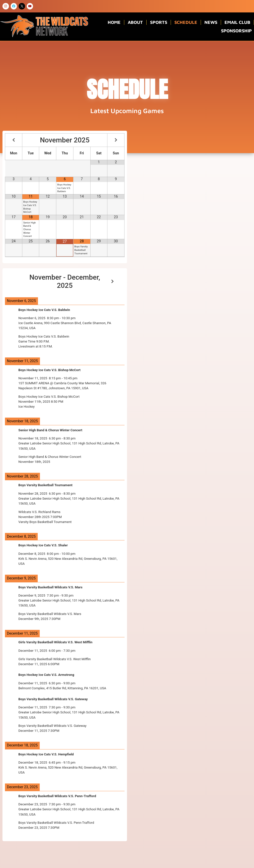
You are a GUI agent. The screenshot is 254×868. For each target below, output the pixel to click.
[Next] (113, 282)
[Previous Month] (14, 140)
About (135, 22)
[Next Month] (116, 140)
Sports (159, 22)
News (211, 22)
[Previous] (17, 282)
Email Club (237, 22)
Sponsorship (236, 31)
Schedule (186, 22)
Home (114, 22)
